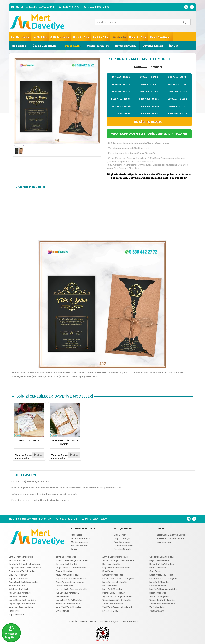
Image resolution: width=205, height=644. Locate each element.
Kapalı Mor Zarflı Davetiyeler (163, 579)
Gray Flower (155, 571)
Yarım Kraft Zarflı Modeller (69, 604)
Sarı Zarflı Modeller (18, 596)
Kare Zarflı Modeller (159, 582)
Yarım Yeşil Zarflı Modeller (68, 607)
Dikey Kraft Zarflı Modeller (162, 564)
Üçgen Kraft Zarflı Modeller (69, 600)
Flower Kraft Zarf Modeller (22, 571)
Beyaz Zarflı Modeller (160, 560)
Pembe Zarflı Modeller (114, 593)
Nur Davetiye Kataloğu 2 (68, 593)
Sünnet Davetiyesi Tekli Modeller (119, 560)
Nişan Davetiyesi (122, 542)
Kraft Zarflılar (100, 37)
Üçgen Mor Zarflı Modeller (162, 600)
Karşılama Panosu (158, 586)
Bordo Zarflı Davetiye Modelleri (24, 564)
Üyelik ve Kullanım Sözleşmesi (105, 622)
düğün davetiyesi (31, 482)
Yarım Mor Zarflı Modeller (21, 607)
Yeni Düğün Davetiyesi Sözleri (171, 535)
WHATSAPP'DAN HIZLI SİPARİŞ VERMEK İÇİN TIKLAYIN (149, 134)
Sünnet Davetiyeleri (160, 37)
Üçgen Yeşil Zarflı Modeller (22, 604)
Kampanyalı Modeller (113, 575)
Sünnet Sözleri (164, 542)
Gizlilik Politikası (130, 622)
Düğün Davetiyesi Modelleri (116, 568)
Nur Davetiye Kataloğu (20, 593)
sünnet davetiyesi (61, 494)
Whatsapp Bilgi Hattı (11, 632)
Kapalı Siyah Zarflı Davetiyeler (23, 582)
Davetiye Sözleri (153, 46)
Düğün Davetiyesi (122, 539)
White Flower (62, 611)
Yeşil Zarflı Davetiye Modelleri (117, 607)
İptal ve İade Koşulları (78, 622)
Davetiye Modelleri (123, 546)
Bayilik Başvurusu (126, 46)
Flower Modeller (64, 571)
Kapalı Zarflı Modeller (19, 579)
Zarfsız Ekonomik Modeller (115, 557)
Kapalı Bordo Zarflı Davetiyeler (71, 579)
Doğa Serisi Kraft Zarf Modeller (71, 568)
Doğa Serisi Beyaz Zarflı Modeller (25, 568)
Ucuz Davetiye (121, 535)
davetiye (55, 500)
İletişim (174, 46)
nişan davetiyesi (88, 488)
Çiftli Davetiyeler (60, 37)
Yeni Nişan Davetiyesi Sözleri (171, 539)
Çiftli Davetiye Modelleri (21, 557)
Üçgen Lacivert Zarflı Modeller (117, 600)
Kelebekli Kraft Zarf (18, 589)
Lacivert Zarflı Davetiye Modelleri (72, 589)
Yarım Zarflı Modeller (113, 604)
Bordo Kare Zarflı (17, 586)
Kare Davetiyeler (20, 37)
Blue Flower (108, 571)
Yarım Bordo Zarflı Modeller (163, 604)
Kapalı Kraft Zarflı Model (161, 575)
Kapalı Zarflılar (138, 37)
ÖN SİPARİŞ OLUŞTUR (149, 122)
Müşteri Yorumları (98, 46)
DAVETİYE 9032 (29, 423)
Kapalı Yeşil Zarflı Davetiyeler (70, 582)
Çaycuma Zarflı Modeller (68, 564)
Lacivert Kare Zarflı (65, 586)
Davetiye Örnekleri (123, 549)
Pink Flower (15, 611)
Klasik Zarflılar (81, 37)
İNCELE (38, 455)
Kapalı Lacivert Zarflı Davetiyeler (118, 579)
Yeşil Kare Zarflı (157, 611)
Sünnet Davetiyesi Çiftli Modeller (72, 560)
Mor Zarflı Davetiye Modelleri (164, 589)
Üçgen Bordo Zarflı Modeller (23, 600)
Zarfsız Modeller (157, 607)
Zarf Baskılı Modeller (66, 557)
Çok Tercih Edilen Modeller (162, 557)
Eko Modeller (40, 37)
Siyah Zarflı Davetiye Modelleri (117, 596)
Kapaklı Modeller (17, 615)
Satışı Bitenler (62, 596)
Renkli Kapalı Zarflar (19, 560)
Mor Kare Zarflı (110, 586)
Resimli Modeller (158, 593)
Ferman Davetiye (158, 568)
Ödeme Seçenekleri (44, 46)
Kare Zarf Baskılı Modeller (115, 582)
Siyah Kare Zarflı (110, 611)
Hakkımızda (19, 46)
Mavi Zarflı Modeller (112, 589)
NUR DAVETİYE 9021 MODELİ (65, 425)
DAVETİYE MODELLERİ (74, 396)
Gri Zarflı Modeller (18, 575)
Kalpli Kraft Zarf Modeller (68, 575)
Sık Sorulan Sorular (80, 546)
